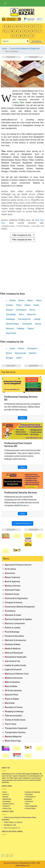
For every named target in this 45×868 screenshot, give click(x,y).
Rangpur (10, 358)
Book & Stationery (12, 582)
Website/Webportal (13, 737)
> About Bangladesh (31, 806)
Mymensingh (20, 353)
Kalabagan (11, 319)
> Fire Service (29, 801)
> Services (5, 797)
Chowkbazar (21, 310)
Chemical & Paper (12, 590)
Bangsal (9, 310)
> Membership (6, 799)
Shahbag (20, 328)
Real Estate (10, 703)
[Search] (14, 41)
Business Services (13, 586)
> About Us (5, 794)
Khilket (13, 300)
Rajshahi (32, 353)
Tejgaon (31, 328)
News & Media (11, 686)
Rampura (10, 328)
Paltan (19, 305)
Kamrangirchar (24, 319)
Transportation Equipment (16, 728)
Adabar (28, 305)
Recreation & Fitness (14, 707)
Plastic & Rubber (12, 699)
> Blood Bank (29, 794)
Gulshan (9, 305)
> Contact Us (6, 806)
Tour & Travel (10, 724)
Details (22, 418)
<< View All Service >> (23, 523)
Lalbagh (37, 319)
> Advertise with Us (8, 804)
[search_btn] (28, 41)
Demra (32, 310)
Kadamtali (31, 314)
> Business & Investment (32, 792)
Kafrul (21, 314)
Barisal (9, 353)
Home (4, 49)
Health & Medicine (13, 649)
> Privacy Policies (30, 808)
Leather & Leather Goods (15, 665)
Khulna (21, 348)
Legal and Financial (13, 670)
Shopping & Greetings (14, 711)
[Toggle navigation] (5, 3)
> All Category (6, 801)
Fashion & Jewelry (13, 628)
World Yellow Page (13, 741)
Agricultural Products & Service (18, 565)
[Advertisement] (22, 269)
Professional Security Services (21, 493)
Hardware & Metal (12, 644)
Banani (21, 300)
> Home (4, 792)
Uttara (38, 300)
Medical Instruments (14, 678)
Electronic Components (15, 623)
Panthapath (27, 324)
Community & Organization (16, 598)
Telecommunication (13, 716)
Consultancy (10, 611)
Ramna (38, 324)
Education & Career (13, 615)
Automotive (10, 573)
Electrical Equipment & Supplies (18, 619)
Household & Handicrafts (16, 657)
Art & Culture (10, 569)
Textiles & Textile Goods (15, 720)
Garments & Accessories (15, 640)
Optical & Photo (12, 695)
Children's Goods (12, 594)
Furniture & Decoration (14, 636)
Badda (36, 305)
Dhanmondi (11, 333)
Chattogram (32, 348)
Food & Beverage (12, 632)
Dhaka (12, 348)
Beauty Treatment (12, 577)
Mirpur (30, 300)
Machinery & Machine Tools (17, 674)
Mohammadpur (13, 324)
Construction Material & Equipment (20, 607)
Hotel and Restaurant (14, 653)
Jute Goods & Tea (12, 661)
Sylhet (19, 358)
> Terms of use (7, 808)
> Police (27, 804)
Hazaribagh (11, 314)
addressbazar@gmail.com (12, 828)
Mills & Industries (12, 682)
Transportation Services (15, 732)
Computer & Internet (13, 603)
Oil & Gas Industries (13, 691)
